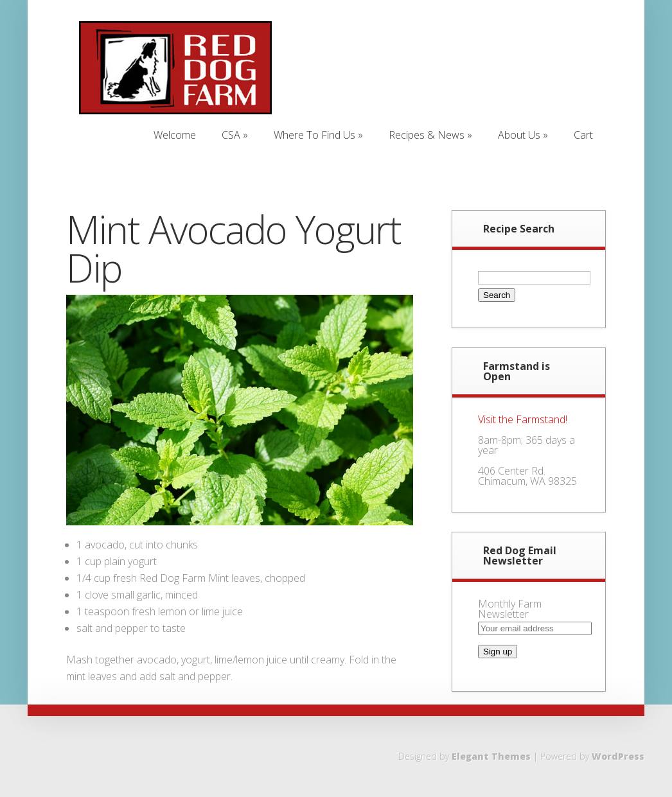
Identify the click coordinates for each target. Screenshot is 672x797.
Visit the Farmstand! (523, 419)
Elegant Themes (491, 756)
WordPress (618, 756)
